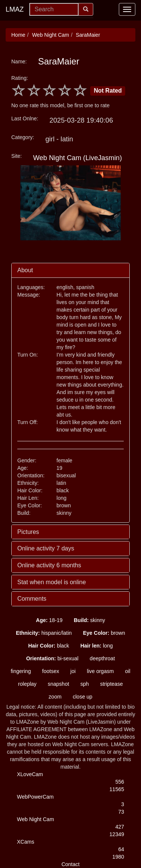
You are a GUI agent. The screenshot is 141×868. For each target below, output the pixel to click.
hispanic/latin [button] (44, 633)
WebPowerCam (35, 797)
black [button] (49, 646)
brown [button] (104, 633)
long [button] (97, 646)
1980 (118, 857)
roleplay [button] (27, 684)
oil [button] (128, 671)
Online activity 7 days (46, 548)
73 (121, 812)
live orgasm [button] (100, 671)
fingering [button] (21, 671)
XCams (26, 842)
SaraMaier (88, 35)
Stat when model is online (52, 582)
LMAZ (15, 9)
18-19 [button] (49, 620)
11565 (117, 789)
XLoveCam (30, 774)
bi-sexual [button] (52, 658)
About (25, 270)
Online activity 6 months (49, 565)
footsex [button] (51, 671)
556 (120, 782)
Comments (32, 599)
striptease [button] (111, 684)
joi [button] (73, 671)
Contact (70, 864)
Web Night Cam (51, 35)
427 (120, 827)
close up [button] (82, 697)
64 (121, 849)
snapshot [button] (58, 684)
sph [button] (85, 684)
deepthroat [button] (102, 658)
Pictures (28, 532)
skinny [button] (89, 620)
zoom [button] (55, 697)
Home (18, 35)
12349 (117, 834)
